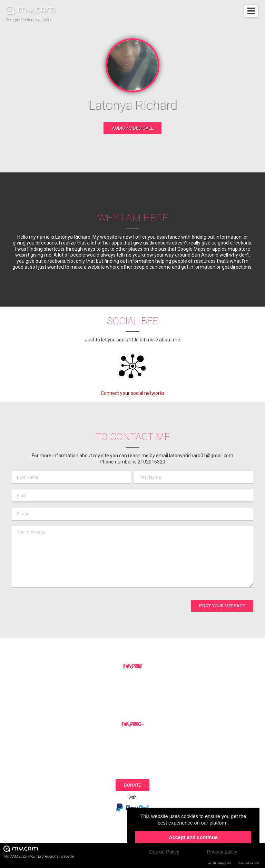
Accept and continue (193, 837)
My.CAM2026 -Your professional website (39, 852)
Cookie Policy (164, 852)
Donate (132, 785)
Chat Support (219, 862)
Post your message (222, 606)
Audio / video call (133, 128)
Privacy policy (222, 852)
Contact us (248, 862)
